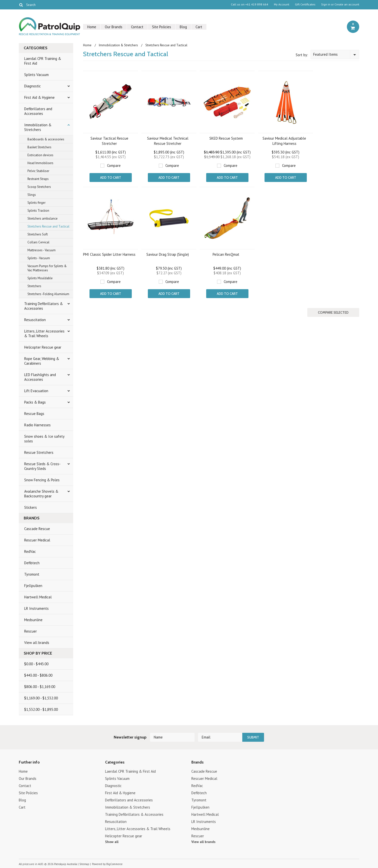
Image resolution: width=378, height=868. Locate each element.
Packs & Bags (35, 402)
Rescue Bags (34, 414)
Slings (32, 195)
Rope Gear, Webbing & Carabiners (42, 361)
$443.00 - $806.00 (38, 675)
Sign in (326, 4)
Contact (137, 27)
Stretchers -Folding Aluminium (48, 294)
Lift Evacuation (36, 391)
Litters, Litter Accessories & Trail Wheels (44, 333)
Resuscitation (35, 320)
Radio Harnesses (37, 425)
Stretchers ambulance (43, 218)
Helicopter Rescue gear (43, 347)
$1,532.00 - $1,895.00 (41, 709)
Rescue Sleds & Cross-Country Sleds (42, 466)
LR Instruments (36, 608)
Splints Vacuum (36, 75)
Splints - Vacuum (39, 258)
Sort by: (302, 55)
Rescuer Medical (37, 540)
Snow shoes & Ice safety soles (44, 439)
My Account (282, 4)
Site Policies (162, 27)
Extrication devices (40, 155)
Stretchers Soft (38, 234)
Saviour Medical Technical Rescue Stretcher (168, 141)
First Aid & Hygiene (39, 97)
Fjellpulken (33, 586)
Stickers (31, 507)
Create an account (347, 4)
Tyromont (32, 574)
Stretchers (34, 286)
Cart (199, 27)
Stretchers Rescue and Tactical (48, 226)
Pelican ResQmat (226, 254)
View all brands (37, 643)
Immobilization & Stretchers (38, 127)
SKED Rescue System (226, 138)
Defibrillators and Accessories (38, 111)
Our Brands (114, 27)
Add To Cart (111, 178)
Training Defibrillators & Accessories (44, 306)
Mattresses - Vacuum (42, 250)
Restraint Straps (38, 179)
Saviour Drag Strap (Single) (168, 254)
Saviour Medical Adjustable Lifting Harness (284, 141)
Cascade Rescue (37, 529)
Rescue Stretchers (39, 452)
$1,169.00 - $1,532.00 (41, 698)
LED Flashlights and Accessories (40, 377)
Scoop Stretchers (39, 187)
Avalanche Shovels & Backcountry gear (41, 494)
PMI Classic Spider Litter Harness (109, 254)
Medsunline (33, 620)
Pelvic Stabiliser (38, 171)
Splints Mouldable (40, 278)
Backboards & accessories (46, 139)
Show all (112, 842)
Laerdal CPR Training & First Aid (43, 61)
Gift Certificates (305, 4)
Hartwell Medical (38, 597)
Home (92, 27)
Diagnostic (33, 86)
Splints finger (36, 203)
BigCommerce (114, 864)
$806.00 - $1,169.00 (40, 687)
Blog (183, 27)
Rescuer (31, 631)
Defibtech (32, 563)
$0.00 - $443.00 (36, 664)
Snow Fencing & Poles (42, 480)
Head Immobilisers (40, 163)
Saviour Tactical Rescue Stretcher (109, 141)
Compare (114, 166)
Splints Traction (38, 211)
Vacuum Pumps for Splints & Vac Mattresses (47, 268)
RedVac (30, 551)
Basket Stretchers (39, 147)
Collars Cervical (38, 242)
